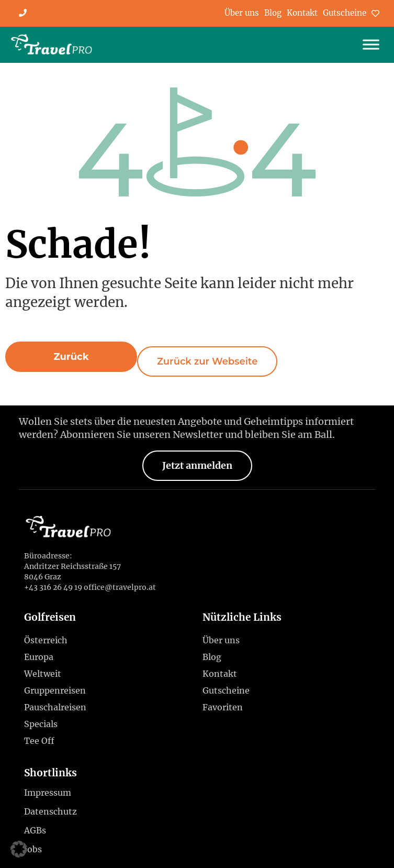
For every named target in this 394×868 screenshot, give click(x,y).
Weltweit (45, 674)
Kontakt (302, 13)
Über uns (242, 13)
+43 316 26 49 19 (53, 587)
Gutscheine (345, 13)
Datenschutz (50, 811)
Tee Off (39, 741)
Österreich (48, 640)
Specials (43, 724)
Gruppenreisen (55, 690)
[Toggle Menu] (371, 45)
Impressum (48, 793)
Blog (273, 13)
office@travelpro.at (120, 587)
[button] (71, 357)
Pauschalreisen (55, 707)
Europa (41, 657)
